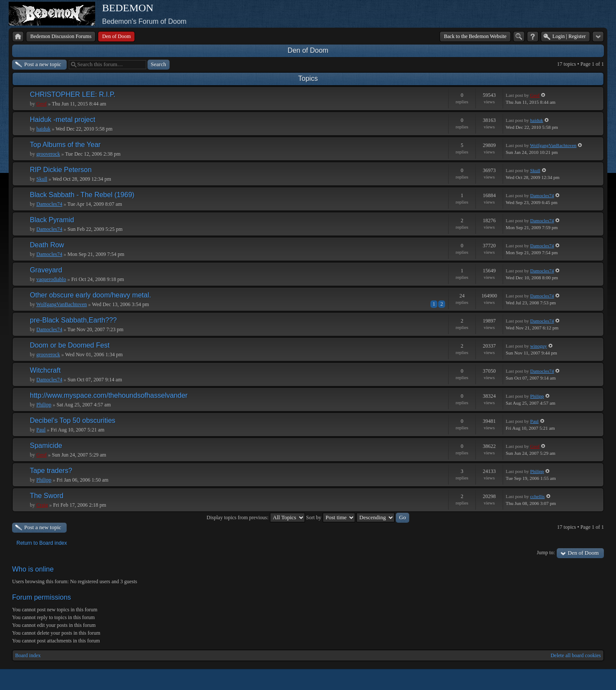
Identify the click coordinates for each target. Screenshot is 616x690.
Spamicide (46, 446)
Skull (42, 179)
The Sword (47, 496)
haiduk (43, 129)
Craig (42, 505)
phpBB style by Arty (565, 680)
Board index (28, 655)
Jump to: (546, 553)
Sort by (331, 517)
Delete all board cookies (576, 655)
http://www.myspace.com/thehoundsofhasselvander (109, 395)
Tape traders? (51, 471)
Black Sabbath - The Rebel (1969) (82, 195)
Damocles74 (49, 204)
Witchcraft (45, 370)
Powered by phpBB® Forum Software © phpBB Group (591, 680)
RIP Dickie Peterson (61, 170)
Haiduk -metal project (63, 120)
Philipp (44, 405)
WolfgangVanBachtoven (553, 145)
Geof (42, 104)
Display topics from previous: (256, 517)
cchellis (538, 496)
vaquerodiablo (51, 279)
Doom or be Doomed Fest (70, 345)
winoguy (539, 346)
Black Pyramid (52, 220)
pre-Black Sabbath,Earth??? (73, 320)
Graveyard (46, 270)
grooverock (48, 154)
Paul (41, 430)
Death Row (47, 245)
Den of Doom (308, 50)
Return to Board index (42, 543)
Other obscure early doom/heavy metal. (90, 295)
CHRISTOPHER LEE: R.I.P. (73, 94)
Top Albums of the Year (65, 145)
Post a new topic (43, 64)
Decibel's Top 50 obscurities (73, 420)
